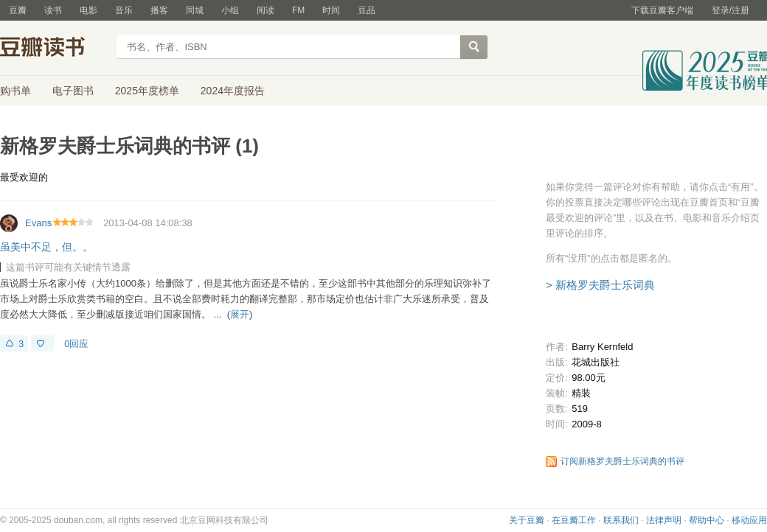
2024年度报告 (233, 91)
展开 (240, 314)
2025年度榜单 (147, 91)
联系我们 (621, 520)
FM (298, 10)
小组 (230, 10)
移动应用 (749, 520)
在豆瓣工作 (574, 520)
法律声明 (664, 520)
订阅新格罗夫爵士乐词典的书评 (622, 461)
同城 (195, 10)
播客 (159, 10)
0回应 (76, 344)
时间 (331, 10)
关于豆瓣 (527, 520)
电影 (88, 10)
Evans (38, 223)
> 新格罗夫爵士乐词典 (600, 285)
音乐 (124, 10)
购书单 (15, 91)
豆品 (367, 10)
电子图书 (73, 91)
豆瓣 (18, 10)
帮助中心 (707, 520)
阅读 (265, 10)
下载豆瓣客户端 (662, 10)
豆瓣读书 (53, 49)
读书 (53, 10)
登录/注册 (730, 10)
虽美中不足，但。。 (46, 247)
